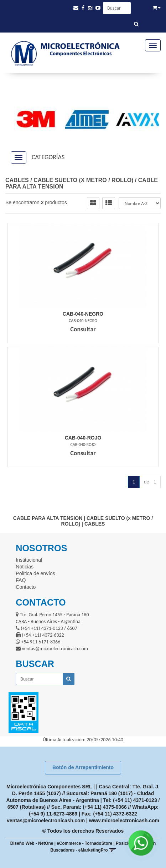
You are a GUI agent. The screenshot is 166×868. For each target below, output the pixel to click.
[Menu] (153, 45)
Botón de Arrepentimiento (83, 767)
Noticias (25, 567)
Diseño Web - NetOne (32, 843)
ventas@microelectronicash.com (46, 821)
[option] (32, 119)
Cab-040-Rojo (83, 438)
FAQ (21, 580)
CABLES (17, 180)
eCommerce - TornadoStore (84, 843)
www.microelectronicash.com (124, 821)
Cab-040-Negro (83, 314)
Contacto (26, 587)
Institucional (29, 560)
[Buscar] (136, 24)
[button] (76, 8)
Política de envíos (35, 573)
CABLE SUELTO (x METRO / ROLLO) (83, 180)
